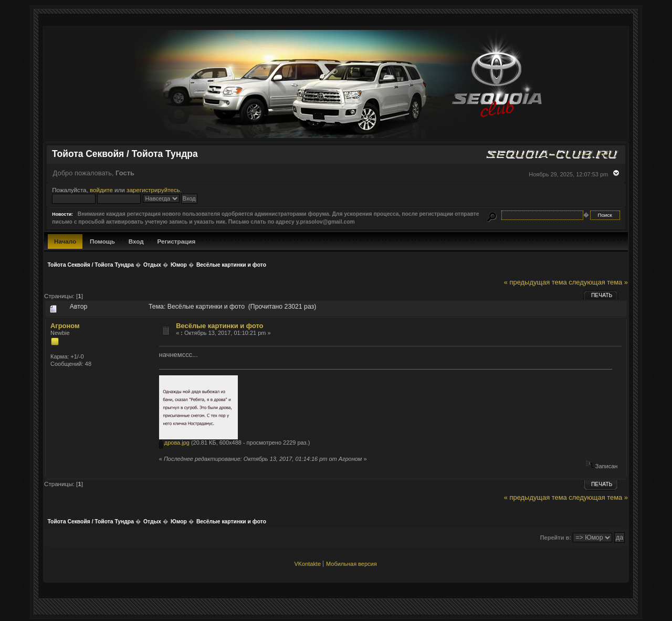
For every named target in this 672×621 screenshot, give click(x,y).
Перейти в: (556, 538)
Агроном (65, 326)
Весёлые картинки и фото (219, 326)
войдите (101, 190)
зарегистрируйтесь (153, 190)
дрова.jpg (174, 443)
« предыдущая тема (535, 282)
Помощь (102, 241)
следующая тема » (598, 282)
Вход (136, 241)
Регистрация (177, 241)
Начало (65, 241)
